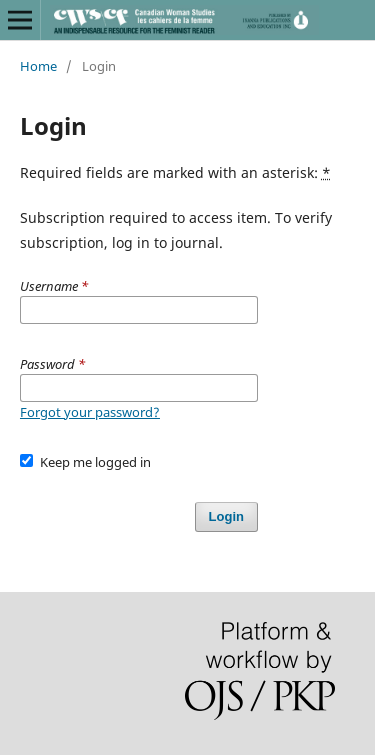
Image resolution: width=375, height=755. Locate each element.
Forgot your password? (90, 412)
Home (38, 66)
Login (226, 516)
